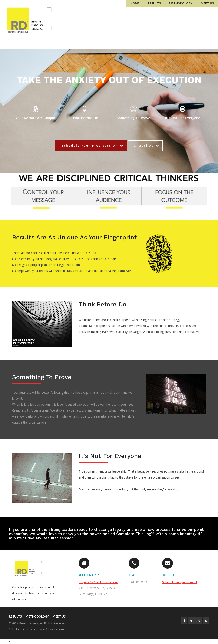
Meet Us (207, 3)
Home (135, 3)
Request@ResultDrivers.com (98, 582)
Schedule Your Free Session (90, 146)
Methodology (181, 3)
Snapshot (144, 146)
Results (154, 3)
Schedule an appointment (180, 582)
